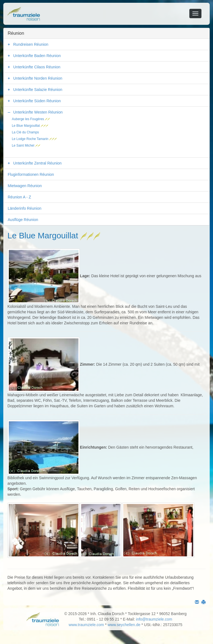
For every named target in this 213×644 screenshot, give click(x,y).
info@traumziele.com (154, 619)
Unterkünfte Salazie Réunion (38, 90)
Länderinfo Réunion (24, 208)
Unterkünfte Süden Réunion (37, 101)
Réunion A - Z (19, 197)
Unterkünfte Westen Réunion (38, 112)
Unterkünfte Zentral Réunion (37, 163)
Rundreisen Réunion (31, 44)
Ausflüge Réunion (23, 220)
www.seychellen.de (124, 625)
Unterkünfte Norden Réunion (38, 78)
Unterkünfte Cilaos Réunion (37, 67)
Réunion (16, 33)
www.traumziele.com (86, 625)
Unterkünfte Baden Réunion (37, 56)
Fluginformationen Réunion (31, 174)
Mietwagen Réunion (25, 186)
